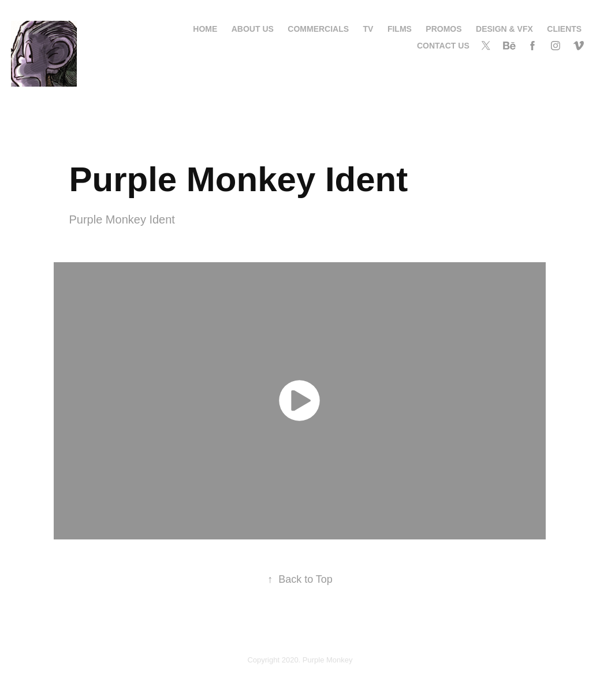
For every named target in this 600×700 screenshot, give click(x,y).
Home (205, 29)
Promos (444, 29)
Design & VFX (504, 29)
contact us (443, 46)
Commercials (318, 29)
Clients (564, 29)
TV (368, 29)
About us (253, 29)
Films (400, 29)
